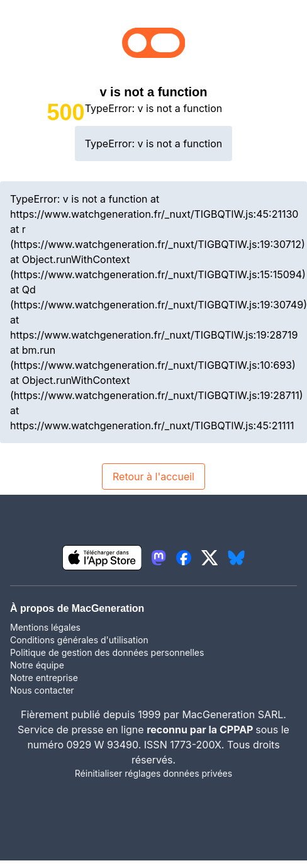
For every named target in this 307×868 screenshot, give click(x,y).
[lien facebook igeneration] (184, 558)
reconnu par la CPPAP (201, 730)
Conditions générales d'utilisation (79, 640)
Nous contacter (42, 690)
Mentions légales (45, 627)
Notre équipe (37, 665)
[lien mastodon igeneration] (159, 558)
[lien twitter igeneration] (210, 558)
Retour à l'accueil (153, 476)
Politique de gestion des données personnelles (107, 652)
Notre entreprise (44, 678)
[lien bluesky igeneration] (236, 558)
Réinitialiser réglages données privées (153, 773)
